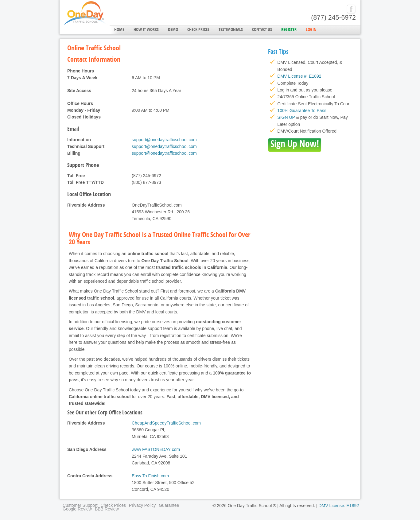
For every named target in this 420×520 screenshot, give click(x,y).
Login (311, 30)
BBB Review (107, 509)
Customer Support (80, 505)
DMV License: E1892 (339, 506)
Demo (173, 30)
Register (289, 30)
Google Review (77, 509)
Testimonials (231, 30)
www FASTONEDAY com (156, 449)
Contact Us (262, 30)
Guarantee (169, 505)
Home (119, 30)
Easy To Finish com (150, 476)
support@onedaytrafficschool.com (164, 140)
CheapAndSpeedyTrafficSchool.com (166, 423)
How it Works (146, 30)
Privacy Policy (142, 505)
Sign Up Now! (295, 145)
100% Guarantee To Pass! (302, 111)
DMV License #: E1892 (299, 76)
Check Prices (198, 30)
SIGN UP (286, 117)
